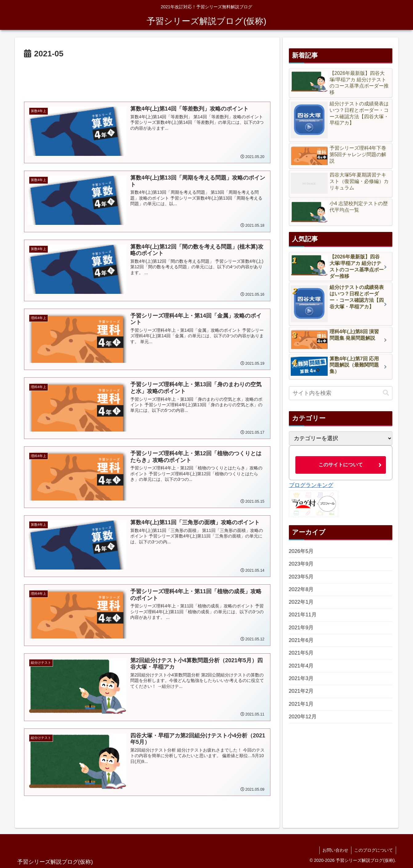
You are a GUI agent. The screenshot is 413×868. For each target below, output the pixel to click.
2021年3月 (302, 685)
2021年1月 (302, 712)
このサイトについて (341, 465)
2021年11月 (304, 619)
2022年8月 (302, 592)
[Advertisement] (147, 78)
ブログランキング (311, 485)
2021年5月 (302, 659)
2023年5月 (302, 578)
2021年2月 (302, 699)
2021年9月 (302, 632)
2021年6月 (302, 645)
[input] (341, 393)
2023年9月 (302, 565)
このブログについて (373, 849)
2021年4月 (302, 672)
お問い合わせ (334, 849)
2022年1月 (302, 605)
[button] (386, 393)
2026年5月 (302, 552)
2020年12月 (304, 725)
